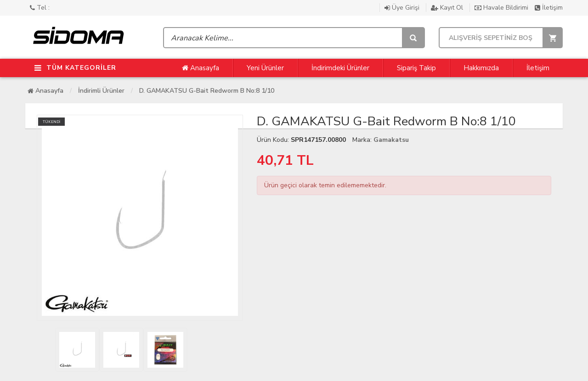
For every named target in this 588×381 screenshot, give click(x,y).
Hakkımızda (481, 68)
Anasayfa (201, 68)
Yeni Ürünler (265, 68)
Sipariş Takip (416, 68)
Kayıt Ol (448, 8)
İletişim (549, 8)
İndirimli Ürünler (101, 91)
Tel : (40, 8)
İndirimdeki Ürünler (340, 68)
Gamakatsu (391, 140)
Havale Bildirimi (502, 8)
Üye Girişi (403, 8)
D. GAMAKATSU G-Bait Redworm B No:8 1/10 (207, 91)
